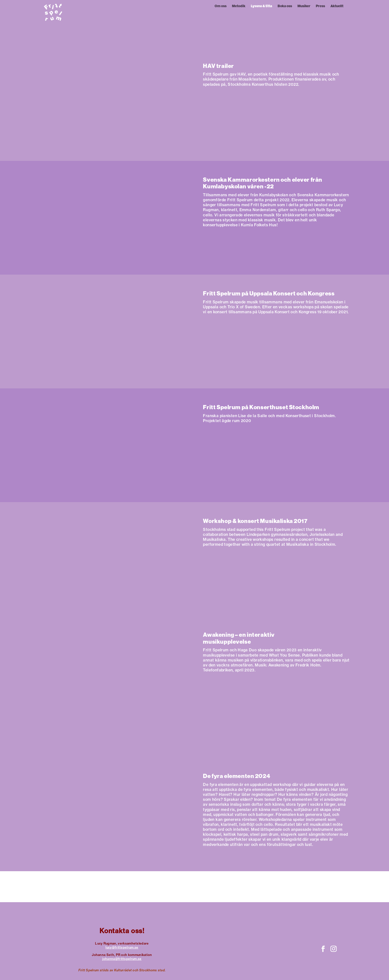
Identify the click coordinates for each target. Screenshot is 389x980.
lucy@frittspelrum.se (122, 947)
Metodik (239, 6)
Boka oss (285, 6)
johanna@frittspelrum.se (122, 959)
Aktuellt (337, 6)
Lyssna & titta (261, 6)
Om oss (221, 6)
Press (320, 6)
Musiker (304, 6)
